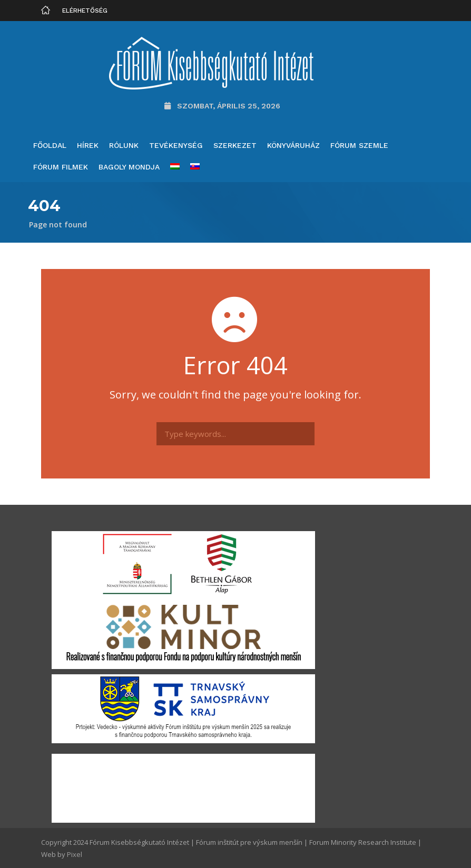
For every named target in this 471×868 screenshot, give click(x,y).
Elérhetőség (85, 11)
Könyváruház (293, 145)
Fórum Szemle (359, 145)
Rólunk (124, 145)
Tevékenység (176, 145)
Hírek (88, 145)
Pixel (75, 854)
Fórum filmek (61, 167)
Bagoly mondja (129, 167)
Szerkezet (235, 145)
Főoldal (50, 145)
